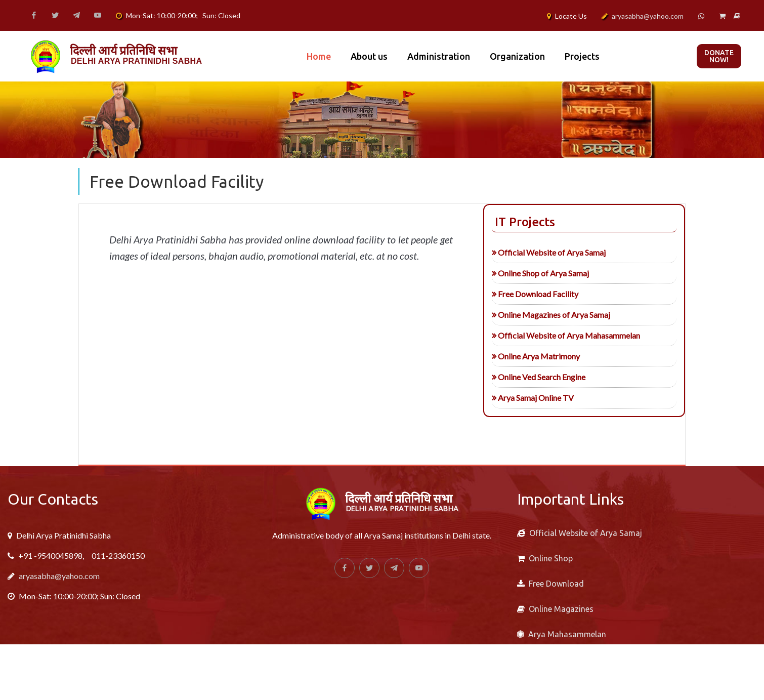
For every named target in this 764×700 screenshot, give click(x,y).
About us (369, 56)
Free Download (556, 584)
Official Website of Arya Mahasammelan (545, 335)
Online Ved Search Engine (518, 377)
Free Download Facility (514, 294)
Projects (582, 56)
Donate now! (719, 56)
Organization (517, 56)
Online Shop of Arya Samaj (520, 273)
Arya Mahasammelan (567, 634)
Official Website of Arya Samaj (528, 252)
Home (319, 56)
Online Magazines (561, 609)
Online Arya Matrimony (515, 356)
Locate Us (571, 16)
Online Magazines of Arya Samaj (530, 315)
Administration (439, 56)
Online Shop (551, 558)
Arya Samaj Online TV (512, 398)
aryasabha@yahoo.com (648, 16)
